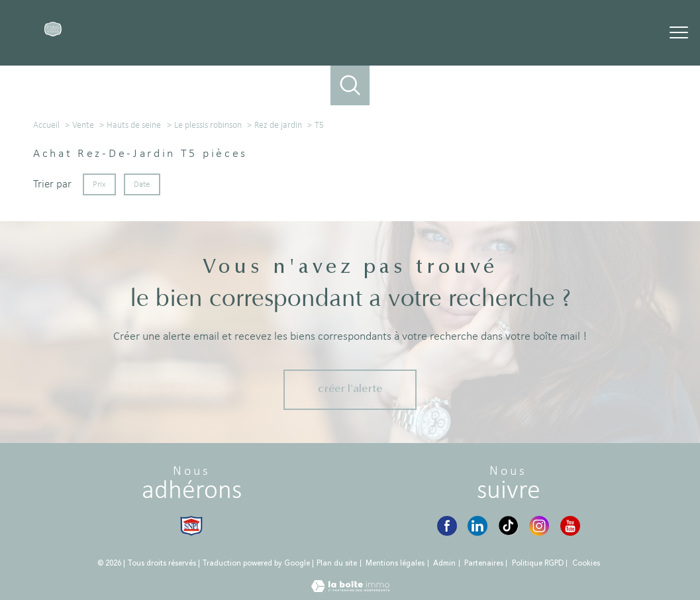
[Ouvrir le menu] (679, 33)
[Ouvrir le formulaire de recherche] (350, 85)
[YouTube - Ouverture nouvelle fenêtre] (570, 526)
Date (142, 184)
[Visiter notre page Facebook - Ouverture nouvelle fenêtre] (447, 526)
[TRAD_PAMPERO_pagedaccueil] (53, 34)
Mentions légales (395, 563)
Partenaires (484, 563)
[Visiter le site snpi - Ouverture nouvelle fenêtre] (191, 526)
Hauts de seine (134, 125)
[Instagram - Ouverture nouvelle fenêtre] (539, 526)
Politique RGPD (538, 563)
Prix (99, 184)
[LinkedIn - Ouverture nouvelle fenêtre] (477, 526)
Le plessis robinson (208, 125)
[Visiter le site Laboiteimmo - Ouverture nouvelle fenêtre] (350, 589)
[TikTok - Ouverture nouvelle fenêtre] (509, 526)
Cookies (586, 564)
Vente (83, 125)
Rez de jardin (278, 125)
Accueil (46, 125)
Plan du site (337, 563)
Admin (444, 563)
